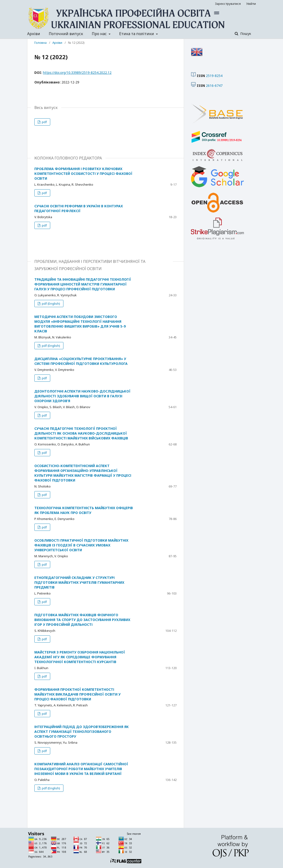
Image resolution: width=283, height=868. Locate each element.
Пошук (245, 34)
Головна (40, 43)
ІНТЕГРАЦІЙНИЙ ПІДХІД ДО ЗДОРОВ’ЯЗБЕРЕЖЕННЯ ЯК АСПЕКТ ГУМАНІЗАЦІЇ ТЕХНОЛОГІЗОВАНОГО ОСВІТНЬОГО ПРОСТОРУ (82, 732)
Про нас (100, 34)
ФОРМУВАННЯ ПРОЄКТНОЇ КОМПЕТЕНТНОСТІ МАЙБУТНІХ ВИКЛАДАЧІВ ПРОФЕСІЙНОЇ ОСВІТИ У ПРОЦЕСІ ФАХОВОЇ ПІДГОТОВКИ (77, 694)
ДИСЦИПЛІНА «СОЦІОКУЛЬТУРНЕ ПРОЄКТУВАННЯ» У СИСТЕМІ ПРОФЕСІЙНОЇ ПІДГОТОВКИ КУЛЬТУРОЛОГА (81, 361)
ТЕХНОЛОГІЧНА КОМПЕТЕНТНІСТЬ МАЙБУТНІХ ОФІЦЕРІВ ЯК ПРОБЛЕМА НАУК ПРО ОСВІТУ (84, 510)
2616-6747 (214, 86)
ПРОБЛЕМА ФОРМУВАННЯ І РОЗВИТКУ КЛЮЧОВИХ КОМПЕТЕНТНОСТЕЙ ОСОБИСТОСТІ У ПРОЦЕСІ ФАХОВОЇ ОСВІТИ (83, 174)
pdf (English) (51, 304)
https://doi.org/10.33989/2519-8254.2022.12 (77, 73)
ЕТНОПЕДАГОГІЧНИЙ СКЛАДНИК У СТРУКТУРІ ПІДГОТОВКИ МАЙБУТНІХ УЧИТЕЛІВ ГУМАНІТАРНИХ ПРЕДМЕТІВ (79, 582)
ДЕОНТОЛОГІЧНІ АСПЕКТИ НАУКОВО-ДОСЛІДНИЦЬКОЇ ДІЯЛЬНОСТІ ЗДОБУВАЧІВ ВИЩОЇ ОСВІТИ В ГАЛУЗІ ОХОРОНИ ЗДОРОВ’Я (82, 396)
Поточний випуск (66, 34)
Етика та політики (137, 34)
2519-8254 (214, 76)
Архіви (34, 34)
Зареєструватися (228, 4)
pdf (44, 122)
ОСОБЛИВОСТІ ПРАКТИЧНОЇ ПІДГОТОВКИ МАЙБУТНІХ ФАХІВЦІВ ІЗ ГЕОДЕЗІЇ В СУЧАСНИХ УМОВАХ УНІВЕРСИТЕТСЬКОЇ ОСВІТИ (81, 545)
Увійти (251, 4)
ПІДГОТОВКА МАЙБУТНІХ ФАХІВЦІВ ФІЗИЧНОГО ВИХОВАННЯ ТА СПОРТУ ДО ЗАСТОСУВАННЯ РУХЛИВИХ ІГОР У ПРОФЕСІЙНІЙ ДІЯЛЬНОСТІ (82, 620)
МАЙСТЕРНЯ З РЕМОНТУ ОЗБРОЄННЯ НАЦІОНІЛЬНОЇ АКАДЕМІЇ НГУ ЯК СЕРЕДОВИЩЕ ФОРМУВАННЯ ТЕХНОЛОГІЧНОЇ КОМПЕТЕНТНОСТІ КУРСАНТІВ (80, 657)
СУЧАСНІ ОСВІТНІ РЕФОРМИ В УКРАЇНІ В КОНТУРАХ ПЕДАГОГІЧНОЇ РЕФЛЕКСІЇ (79, 208)
